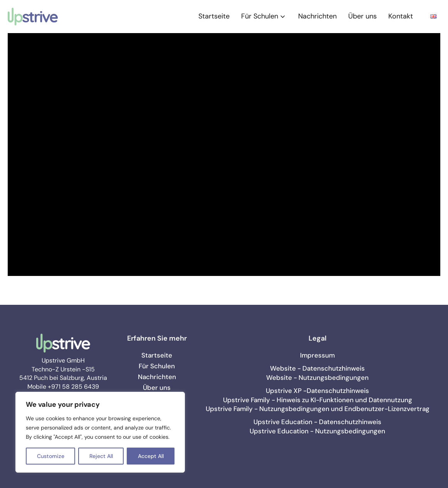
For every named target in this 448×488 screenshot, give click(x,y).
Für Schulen (264, 16)
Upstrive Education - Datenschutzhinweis (317, 422)
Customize (51, 456)
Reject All (101, 456)
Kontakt (401, 16)
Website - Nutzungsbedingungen (317, 378)
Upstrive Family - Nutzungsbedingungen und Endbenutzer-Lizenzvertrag (318, 409)
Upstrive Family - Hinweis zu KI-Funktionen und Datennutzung (318, 400)
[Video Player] (224, 155)
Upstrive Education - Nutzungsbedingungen (317, 431)
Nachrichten (317, 16)
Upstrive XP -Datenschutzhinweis (317, 391)
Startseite (214, 16)
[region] (100, 432)
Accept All (151, 456)
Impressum (317, 355)
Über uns (362, 16)
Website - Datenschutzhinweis (317, 368)
